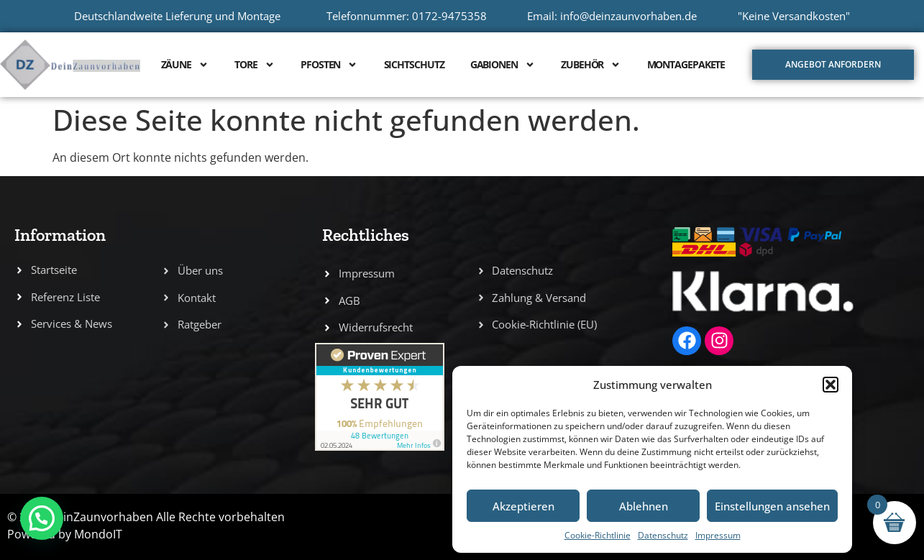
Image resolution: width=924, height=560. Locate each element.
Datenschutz (663, 535)
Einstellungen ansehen (772, 506)
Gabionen (503, 65)
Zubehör (591, 65)
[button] (831, 385)
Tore (255, 65)
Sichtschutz (414, 64)
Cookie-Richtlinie (598, 535)
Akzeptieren (523, 506)
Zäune (185, 65)
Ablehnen (644, 506)
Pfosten (329, 65)
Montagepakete (686, 64)
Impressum (718, 535)
